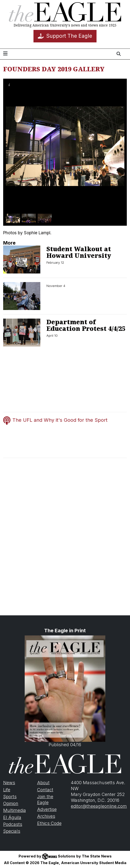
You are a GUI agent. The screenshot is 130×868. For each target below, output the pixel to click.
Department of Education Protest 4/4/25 (86, 325)
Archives (46, 816)
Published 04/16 (65, 691)
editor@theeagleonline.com (99, 806)
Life (7, 790)
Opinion (11, 803)
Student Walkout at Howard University (79, 252)
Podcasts (13, 824)
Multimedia (15, 810)
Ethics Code (49, 823)
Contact (45, 790)
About (43, 783)
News (9, 783)
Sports (10, 797)
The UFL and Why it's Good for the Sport (60, 420)
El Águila (12, 817)
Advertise (47, 809)
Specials (12, 831)
